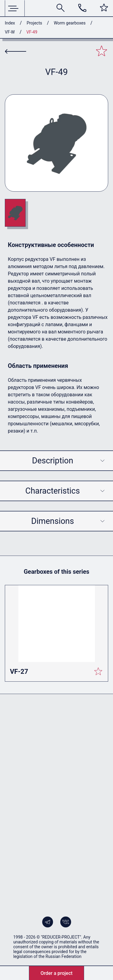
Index (10, 23)
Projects (34, 23)
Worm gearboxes (70, 23)
